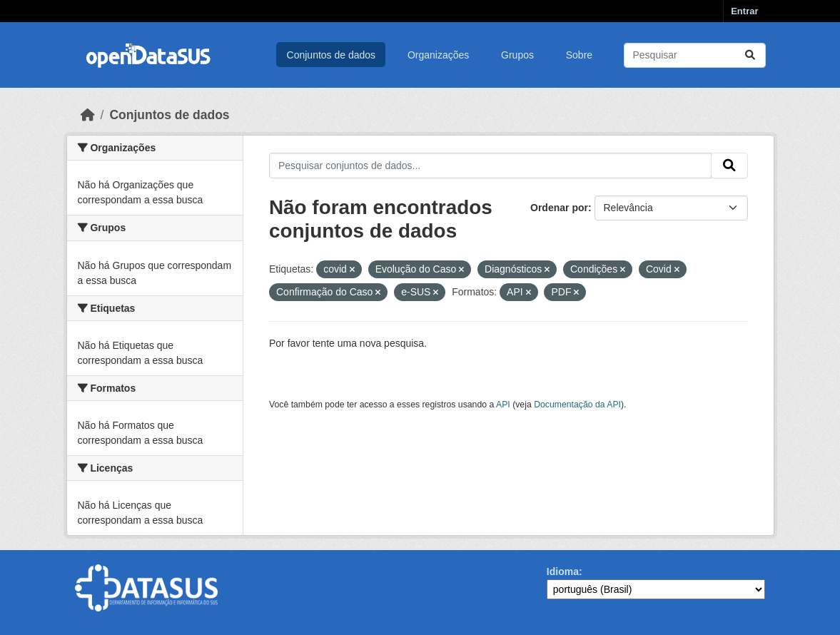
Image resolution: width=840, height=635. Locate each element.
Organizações (438, 55)
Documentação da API (577, 405)
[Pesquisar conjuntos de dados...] (695, 55)
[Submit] (750, 55)
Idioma (563, 571)
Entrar (744, 11)
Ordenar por (559, 208)
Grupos (517, 55)
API (503, 405)
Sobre (579, 55)
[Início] (88, 115)
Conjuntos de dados (332, 55)
